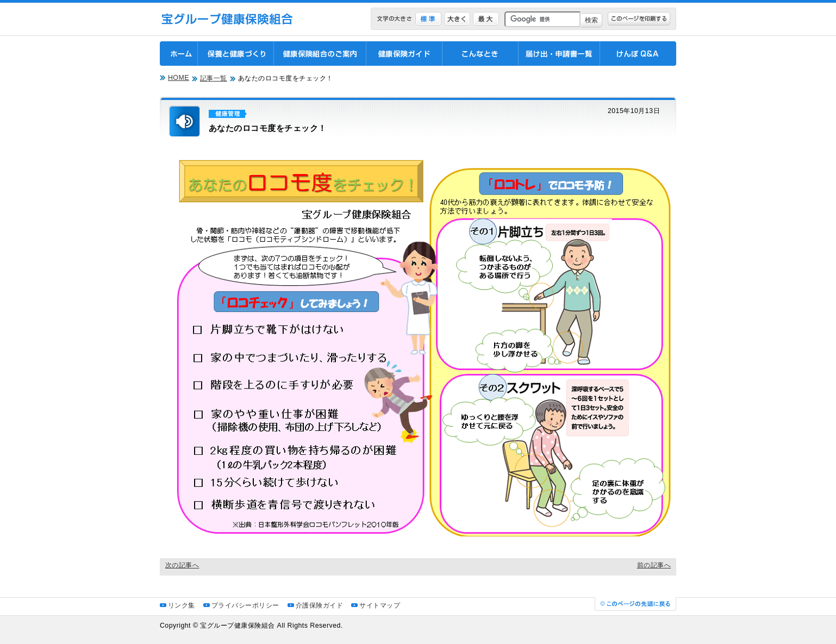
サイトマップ (380, 605)
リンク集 (182, 605)
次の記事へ (182, 565)
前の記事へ (654, 565)
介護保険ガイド (319, 605)
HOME (179, 78)
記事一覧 (214, 78)
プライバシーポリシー (245, 605)
